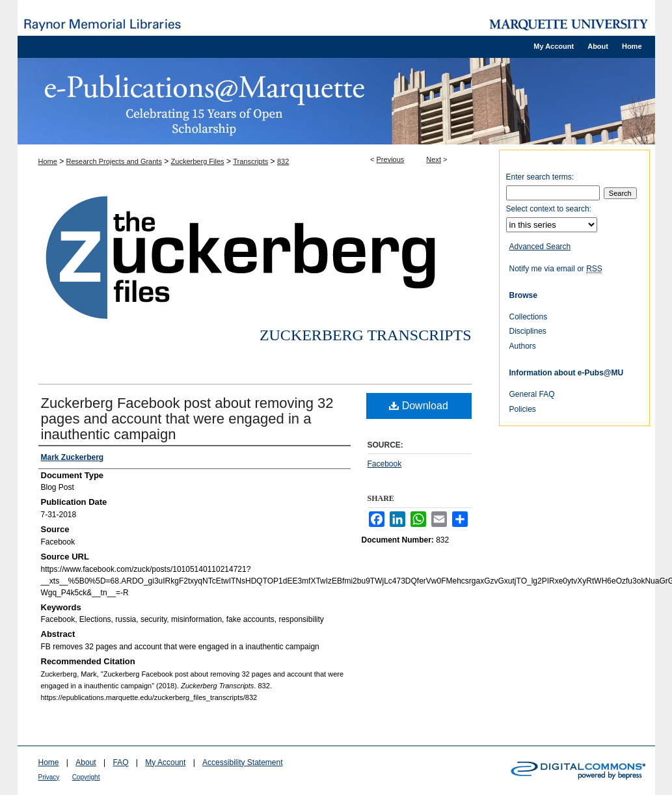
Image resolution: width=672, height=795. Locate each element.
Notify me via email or (556, 269)
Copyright (86, 777)
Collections (529, 317)
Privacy (49, 777)
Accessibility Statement (242, 762)
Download (419, 406)
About (86, 762)
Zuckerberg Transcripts (366, 335)
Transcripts (250, 161)
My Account (165, 762)
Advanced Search (540, 247)
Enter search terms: (540, 177)
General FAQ (532, 394)
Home (48, 161)
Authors (523, 346)
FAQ (120, 762)
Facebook (385, 464)
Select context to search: (549, 209)
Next (434, 159)
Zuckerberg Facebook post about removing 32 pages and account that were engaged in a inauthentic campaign (187, 419)
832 (283, 161)
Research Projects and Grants (114, 161)
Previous (391, 159)
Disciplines (528, 331)
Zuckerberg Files (198, 161)
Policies (523, 409)
